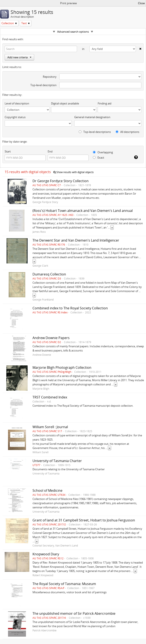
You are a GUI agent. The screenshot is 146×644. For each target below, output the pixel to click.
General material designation (92, 117)
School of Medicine (47, 490)
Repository (50, 77)
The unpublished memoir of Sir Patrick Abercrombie (74, 613)
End (50, 151)
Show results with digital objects (74, 172)
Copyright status (15, 117)
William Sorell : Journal (50, 427)
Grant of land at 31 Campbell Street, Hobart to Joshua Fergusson (84, 520)
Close (141, 3)
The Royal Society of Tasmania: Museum (64, 584)
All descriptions (127, 132)
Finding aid (105, 103)
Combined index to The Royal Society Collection (70, 308)
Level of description (17, 103)
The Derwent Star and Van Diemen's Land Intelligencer (76, 240)
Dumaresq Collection (49, 274)
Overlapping (103, 152)
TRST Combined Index (50, 397)
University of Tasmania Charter (57, 461)
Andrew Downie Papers (51, 338)
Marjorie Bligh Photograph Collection (62, 367)
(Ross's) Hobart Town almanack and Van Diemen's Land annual (83, 211)
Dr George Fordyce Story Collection (61, 181)
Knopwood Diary (46, 554)
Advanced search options (73, 32)
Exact (99, 158)
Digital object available (65, 103)
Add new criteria (19, 57)
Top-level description (43, 85)
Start (8, 151)
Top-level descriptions (95, 132)
